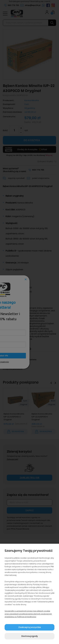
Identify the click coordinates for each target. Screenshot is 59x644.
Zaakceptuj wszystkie (30, 627)
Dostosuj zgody (30, 636)
